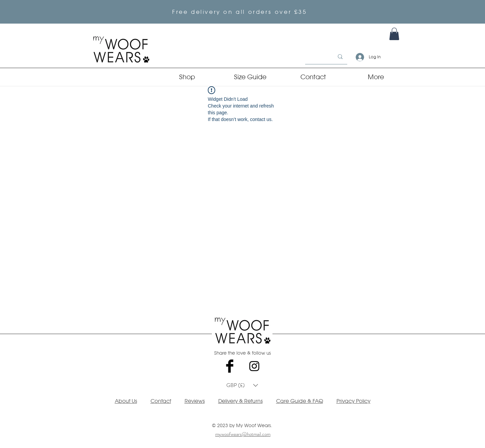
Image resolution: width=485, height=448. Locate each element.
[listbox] (242, 385)
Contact (161, 401)
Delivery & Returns (240, 401)
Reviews (195, 401)
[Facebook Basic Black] (230, 366)
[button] (242, 385)
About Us (126, 401)
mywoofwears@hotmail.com (243, 434)
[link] (394, 34)
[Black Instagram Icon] (254, 366)
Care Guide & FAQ (300, 401)
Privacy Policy (353, 401)
